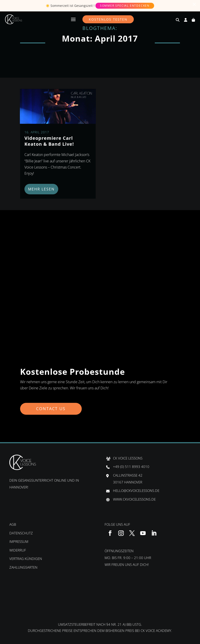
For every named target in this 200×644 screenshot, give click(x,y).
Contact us (51, 409)
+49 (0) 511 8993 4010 (131, 467)
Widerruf (18, 550)
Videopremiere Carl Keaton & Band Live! (49, 141)
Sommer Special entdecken (125, 6)
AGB (13, 524)
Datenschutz (21, 533)
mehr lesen (41, 189)
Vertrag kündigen (26, 559)
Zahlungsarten (23, 567)
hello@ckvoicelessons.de (136, 491)
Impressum (19, 541)
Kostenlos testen (108, 19)
